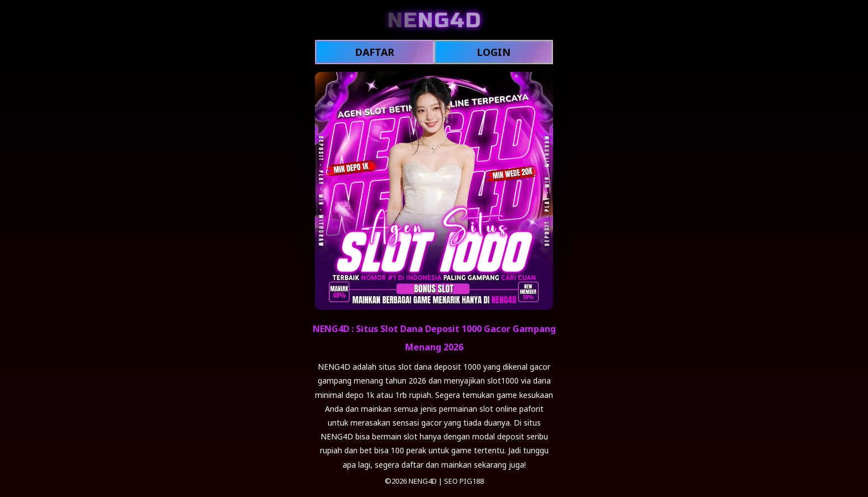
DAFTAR (374, 52)
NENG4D (423, 481)
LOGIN (494, 52)
